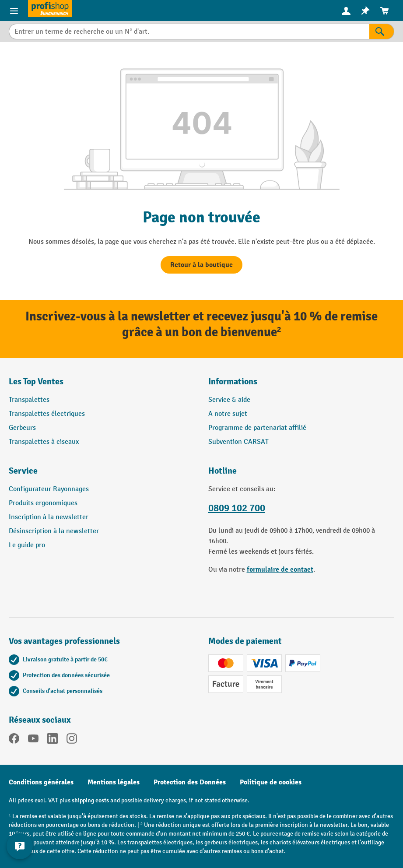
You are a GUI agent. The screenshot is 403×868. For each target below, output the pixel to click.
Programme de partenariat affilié (257, 428)
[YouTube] (33, 740)
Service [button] (23, 471)
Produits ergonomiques (43, 503)
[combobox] (189, 32)
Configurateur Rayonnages (49, 489)
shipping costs (90, 800)
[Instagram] (72, 740)
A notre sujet (228, 414)
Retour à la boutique (201, 265)
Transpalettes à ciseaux (44, 442)
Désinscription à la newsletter (54, 531)
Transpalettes (29, 400)
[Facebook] (14, 740)
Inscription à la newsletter (49, 517)
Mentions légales (114, 782)
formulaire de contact (280, 569)
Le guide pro (27, 545)
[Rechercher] (382, 32)
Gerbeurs (22, 428)
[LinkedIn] (53, 740)
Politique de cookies (271, 782)
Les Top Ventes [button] (36, 381)
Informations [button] (233, 381)
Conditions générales (41, 782)
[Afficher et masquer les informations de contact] (20, 846)
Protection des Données (190, 782)
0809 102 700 (237, 508)
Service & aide (229, 400)
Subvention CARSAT (238, 442)
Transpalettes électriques (47, 414)
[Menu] (14, 11)
